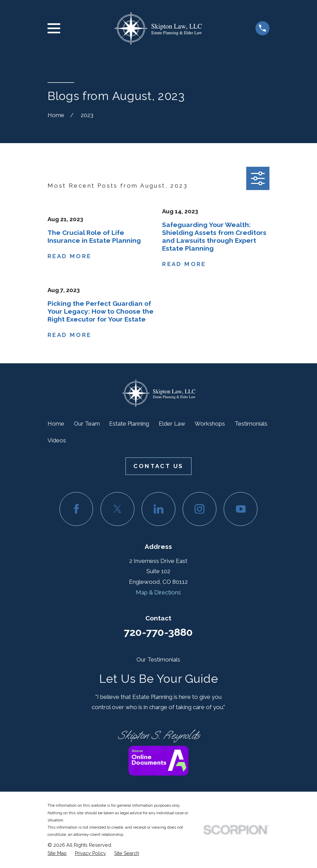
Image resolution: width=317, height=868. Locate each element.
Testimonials (251, 424)
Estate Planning (129, 424)
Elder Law (172, 424)
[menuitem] (57, 853)
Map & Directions (158, 592)
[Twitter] (117, 509)
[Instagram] (200, 509)
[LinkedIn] (158, 509)
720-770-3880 (158, 632)
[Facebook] (76, 509)
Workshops (210, 424)
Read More (70, 256)
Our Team (87, 424)
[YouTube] (241, 509)
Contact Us (158, 466)
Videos (57, 440)
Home (56, 424)
